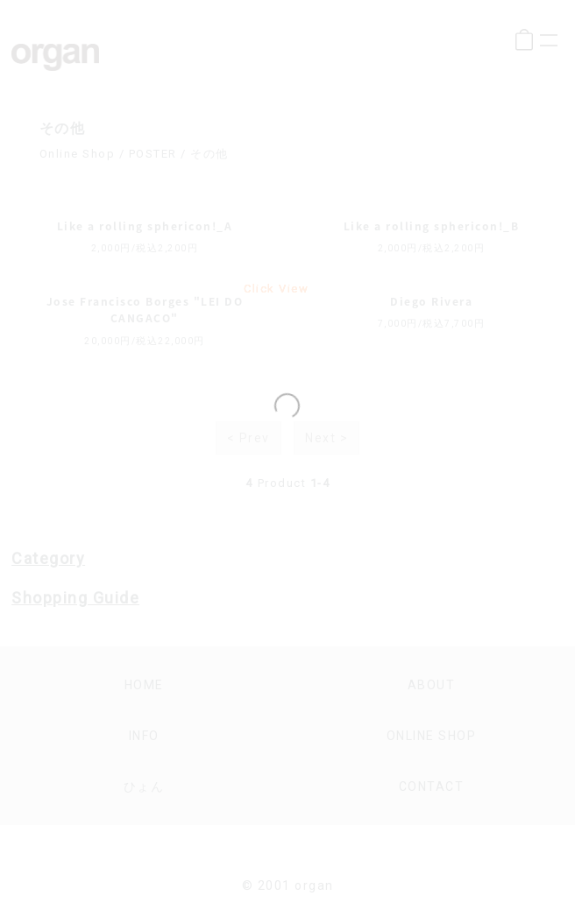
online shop (432, 736)
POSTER (153, 154)
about (432, 685)
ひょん (144, 786)
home (144, 685)
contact (432, 786)
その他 (209, 154)
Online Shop (78, 154)
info (144, 736)
